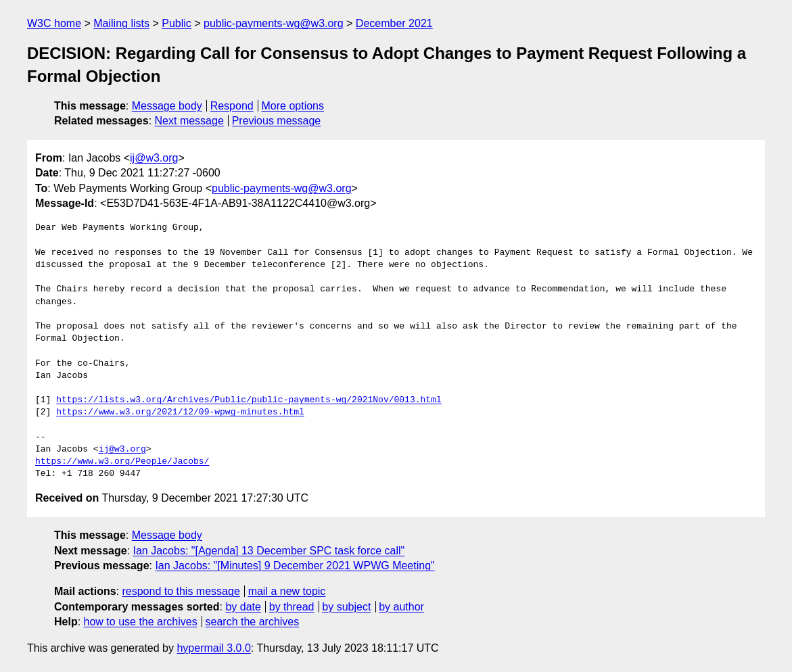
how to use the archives (141, 622)
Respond (232, 106)
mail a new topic (287, 591)
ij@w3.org (154, 158)
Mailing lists (121, 23)
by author (401, 607)
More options (293, 106)
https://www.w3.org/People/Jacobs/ (122, 462)
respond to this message (181, 591)
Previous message (277, 121)
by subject (346, 607)
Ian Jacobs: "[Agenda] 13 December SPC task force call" (269, 551)
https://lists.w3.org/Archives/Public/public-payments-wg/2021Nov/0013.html (249, 400)
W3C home (54, 23)
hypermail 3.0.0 (213, 648)
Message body (167, 106)
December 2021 (394, 23)
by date (243, 607)
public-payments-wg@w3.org (274, 23)
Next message (189, 121)
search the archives (253, 622)
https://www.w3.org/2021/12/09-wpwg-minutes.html (180, 412)
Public (177, 23)
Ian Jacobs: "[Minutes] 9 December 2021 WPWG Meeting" (295, 566)
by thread (292, 607)
